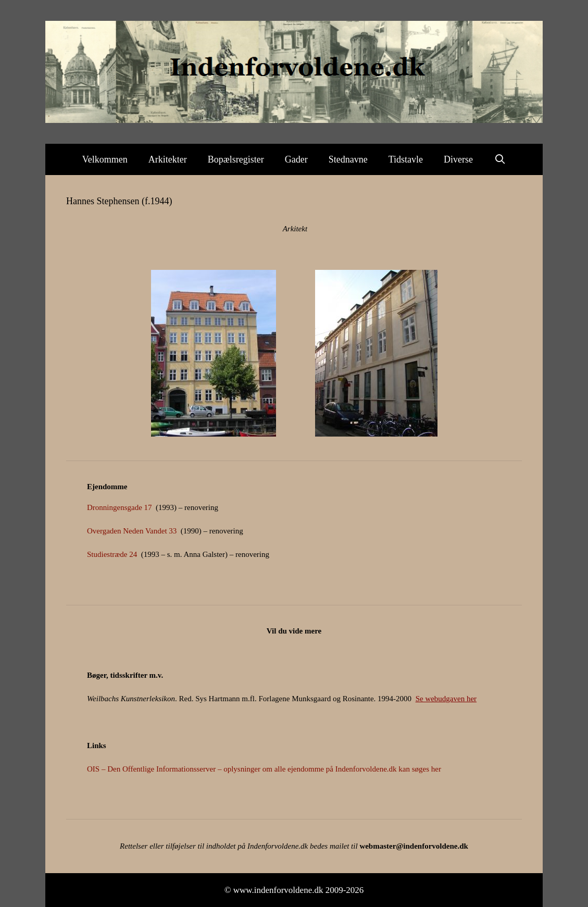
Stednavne (348, 159)
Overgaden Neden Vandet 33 (132, 531)
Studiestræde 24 (112, 554)
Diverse (458, 159)
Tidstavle (406, 159)
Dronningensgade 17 (120, 507)
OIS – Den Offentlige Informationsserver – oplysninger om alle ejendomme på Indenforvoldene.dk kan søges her (264, 769)
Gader (296, 159)
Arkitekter (168, 159)
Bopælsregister (236, 159)
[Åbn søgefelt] (500, 159)
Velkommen (105, 159)
